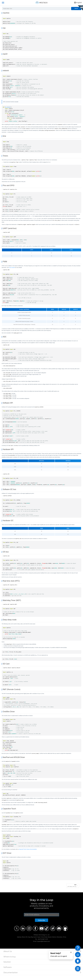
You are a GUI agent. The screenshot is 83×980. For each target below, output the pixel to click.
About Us (8, 956)
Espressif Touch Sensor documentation (28, 854)
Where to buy (10, 961)
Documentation (11, 977)
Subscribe (41, 925)
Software (8, 972)
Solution (7, 967)
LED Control (12, 269)
